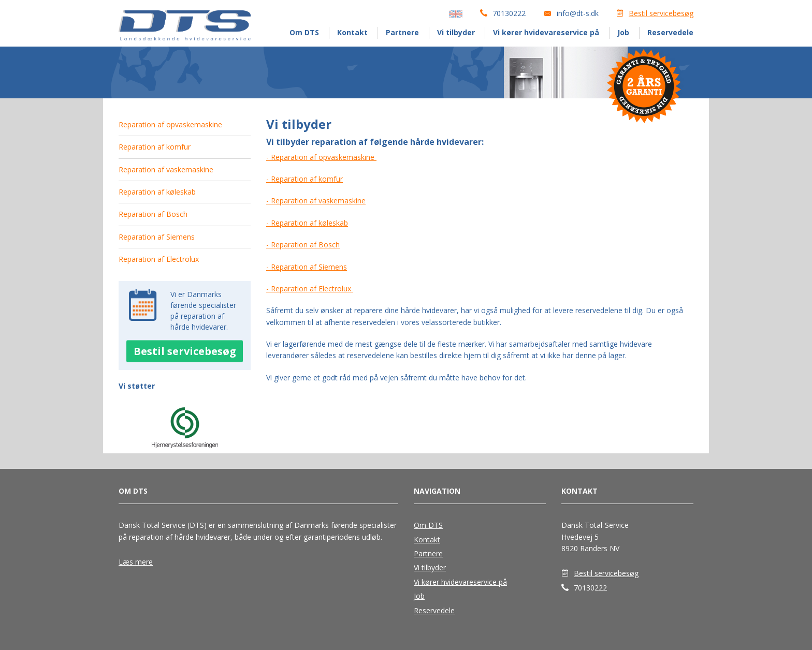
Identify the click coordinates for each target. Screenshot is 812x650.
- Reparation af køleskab (307, 223)
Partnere (402, 32)
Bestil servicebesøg (661, 13)
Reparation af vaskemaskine (166, 169)
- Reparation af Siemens (307, 267)
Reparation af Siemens (157, 237)
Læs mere (136, 562)
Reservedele (670, 32)
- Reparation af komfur (304, 179)
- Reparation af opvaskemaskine (321, 157)
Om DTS (304, 32)
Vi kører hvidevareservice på (546, 32)
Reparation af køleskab (157, 192)
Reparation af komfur (155, 147)
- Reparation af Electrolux (310, 289)
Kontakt (352, 32)
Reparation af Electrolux (159, 259)
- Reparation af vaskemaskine (316, 201)
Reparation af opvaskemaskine (170, 124)
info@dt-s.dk (578, 13)
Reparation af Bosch (153, 214)
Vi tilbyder (456, 32)
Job (623, 32)
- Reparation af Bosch (303, 245)
